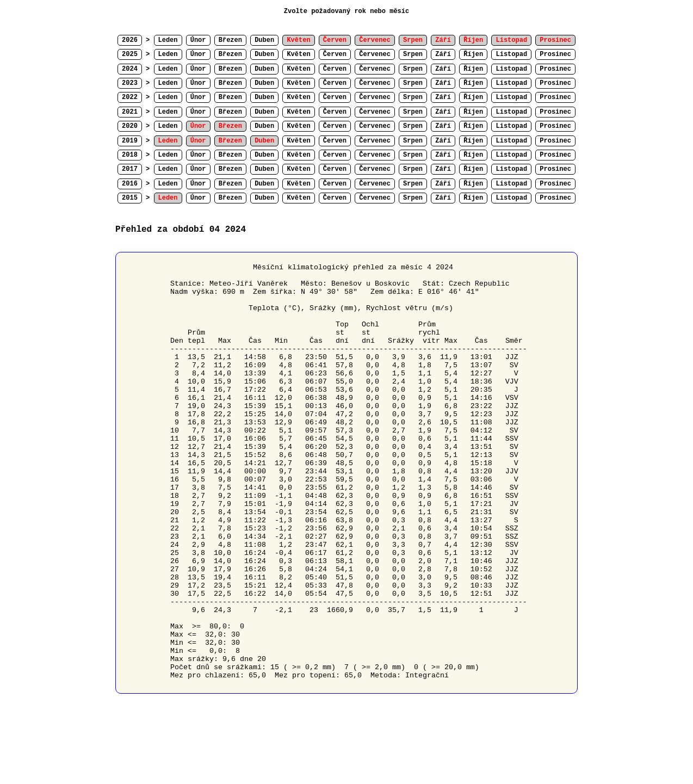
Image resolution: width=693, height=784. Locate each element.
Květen (298, 54)
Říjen (473, 54)
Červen (335, 54)
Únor (198, 40)
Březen (230, 40)
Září (443, 54)
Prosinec (555, 54)
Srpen (413, 54)
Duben (264, 40)
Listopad (511, 54)
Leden (168, 40)
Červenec (375, 54)
